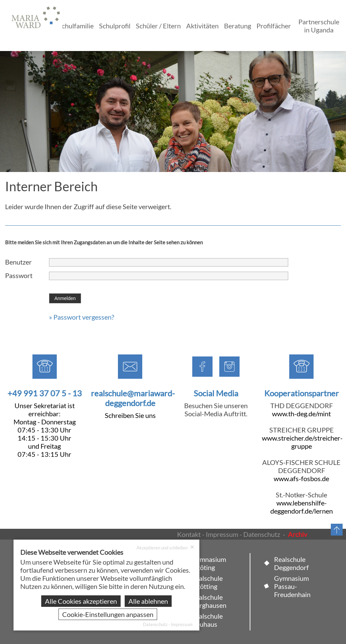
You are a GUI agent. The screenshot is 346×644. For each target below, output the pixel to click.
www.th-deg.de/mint (301, 414)
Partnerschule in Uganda (319, 26)
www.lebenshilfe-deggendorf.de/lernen (302, 507)
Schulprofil (115, 26)
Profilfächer (274, 26)
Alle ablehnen (148, 601)
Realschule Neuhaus (207, 620)
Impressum (222, 534)
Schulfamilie (76, 26)
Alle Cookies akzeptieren (81, 601)
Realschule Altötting (207, 582)
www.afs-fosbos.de (301, 478)
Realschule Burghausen (209, 601)
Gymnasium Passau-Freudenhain (292, 586)
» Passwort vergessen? (82, 317)
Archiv (298, 534)
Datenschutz (262, 534)
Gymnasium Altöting (209, 563)
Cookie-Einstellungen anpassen (108, 614)
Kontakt (189, 534)
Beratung (238, 26)
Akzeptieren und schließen (165, 548)
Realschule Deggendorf (291, 563)
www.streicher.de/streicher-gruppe (302, 442)
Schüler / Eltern (158, 26)
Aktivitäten (202, 26)
